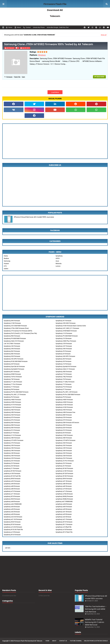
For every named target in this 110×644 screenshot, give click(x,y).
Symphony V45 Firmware (64, 451)
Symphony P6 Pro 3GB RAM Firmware (16, 392)
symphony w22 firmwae (63, 517)
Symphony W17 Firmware (64, 524)
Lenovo (58, 266)
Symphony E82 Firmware (12, 354)
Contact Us (63, 641)
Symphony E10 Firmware (64, 430)
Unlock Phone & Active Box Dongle (96, 641)
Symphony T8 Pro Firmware (13, 377)
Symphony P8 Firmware (12, 389)
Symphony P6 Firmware (12, 397)
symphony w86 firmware (64, 484)
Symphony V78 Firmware (64, 344)
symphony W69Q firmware (64, 496)
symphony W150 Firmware (13, 471)
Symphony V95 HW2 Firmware (66, 323)
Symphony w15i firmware (64, 530)
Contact (27, 27)
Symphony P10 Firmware (64, 387)
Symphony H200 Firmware (64, 402)
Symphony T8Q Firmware (64, 377)
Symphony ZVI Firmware (12, 461)
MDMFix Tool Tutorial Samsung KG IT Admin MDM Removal (95, 622)
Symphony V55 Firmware (12, 445)
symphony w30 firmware (12, 514)
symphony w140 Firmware (64, 471)
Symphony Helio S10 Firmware (14, 341)
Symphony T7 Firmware (12, 387)
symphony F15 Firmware (64, 374)
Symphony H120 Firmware (12, 407)
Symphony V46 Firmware (12, 451)
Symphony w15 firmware (12, 532)
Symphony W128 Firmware (64, 473)
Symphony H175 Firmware (12, 405)
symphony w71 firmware (12, 494)
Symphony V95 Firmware (12, 349)
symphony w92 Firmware (12, 481)
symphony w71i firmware (64, 491)
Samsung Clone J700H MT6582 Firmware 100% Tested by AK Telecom (49, 44)
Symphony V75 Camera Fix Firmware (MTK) (18, 331)
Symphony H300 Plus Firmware (66, 341)
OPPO (58, 258)
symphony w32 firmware (12, 512)
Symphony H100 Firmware (64, 407)
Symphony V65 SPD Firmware (65, 356)
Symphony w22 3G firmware (13, 517)
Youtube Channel (76, 641)
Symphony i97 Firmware (63, 321)
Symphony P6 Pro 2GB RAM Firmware (68, 394)
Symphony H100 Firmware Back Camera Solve (71, 326)
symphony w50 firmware (12, 509)
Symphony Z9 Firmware (63, 351)
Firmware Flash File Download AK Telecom (55, 10)
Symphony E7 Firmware (11, 433)
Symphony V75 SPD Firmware (14, 440)
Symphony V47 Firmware (64, 346)
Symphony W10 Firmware (12, 535)
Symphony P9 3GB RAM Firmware (15, 338)
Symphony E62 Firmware (12, 351)
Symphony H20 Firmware (12, 415)
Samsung (7, 261)
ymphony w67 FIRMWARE (64, 502)
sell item (8, 548)
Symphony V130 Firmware (12, 323)
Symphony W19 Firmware (64, 522)
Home (9, 27)
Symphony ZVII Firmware (64, 458)
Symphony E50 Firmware (12, 428)
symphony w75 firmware (64, 489)
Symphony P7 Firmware (63, 389)
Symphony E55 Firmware (64, 425)
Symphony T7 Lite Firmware (13, 382)
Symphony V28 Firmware (64, 456)
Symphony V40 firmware (12, 453)
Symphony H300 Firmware (64, 400)
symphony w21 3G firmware (13, 519)
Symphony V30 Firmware (12, 456)
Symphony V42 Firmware (12, 346)
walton (6, 269)
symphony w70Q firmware (64, 494)
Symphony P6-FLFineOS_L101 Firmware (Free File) (20, 333)
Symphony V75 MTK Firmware (65, 440)
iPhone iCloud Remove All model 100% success (34, 217)
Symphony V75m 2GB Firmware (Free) (16, 328)
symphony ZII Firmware (63, 466)
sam (23, 77)
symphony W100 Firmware (64, 476)
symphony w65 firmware (12, 507)
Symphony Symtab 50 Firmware (66, 366)
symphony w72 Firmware (12, 491)
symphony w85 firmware (12, 486)
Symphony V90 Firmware (64, 349)
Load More (55, 92)
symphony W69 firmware (12, 499)
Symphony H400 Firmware (12, 400)
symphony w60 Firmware (64, 507)
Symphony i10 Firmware (63, 364)
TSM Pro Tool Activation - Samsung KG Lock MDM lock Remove (96, 609)
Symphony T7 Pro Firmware (13, 384)
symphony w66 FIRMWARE (13, 504)
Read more (100, 77)
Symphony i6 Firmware (63, 354)
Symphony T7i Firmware (64, 384)
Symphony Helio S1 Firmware (65, 369)
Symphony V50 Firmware (12, 448)
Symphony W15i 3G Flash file (13, 530)
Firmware (9, 77)
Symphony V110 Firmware (12, 435)
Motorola (59, 264)
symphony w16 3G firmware (13, 527)
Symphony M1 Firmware (12, 372)
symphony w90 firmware (12, 484)
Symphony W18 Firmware (12, 524)
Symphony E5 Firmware (63, 433)
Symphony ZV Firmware (12, 463)
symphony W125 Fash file (12, 476)
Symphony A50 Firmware (64, 372)
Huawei (6, 264)
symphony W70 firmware (12, 496)
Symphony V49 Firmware (64, 448)
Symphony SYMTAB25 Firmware (66, 331)
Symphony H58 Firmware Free (65, 412)
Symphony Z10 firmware (64, 338)
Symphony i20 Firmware (12, 364)
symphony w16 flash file (64, 527)
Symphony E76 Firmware (12, 420)
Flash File (17, 77)
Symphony (59, 256)
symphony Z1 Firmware (11, 468)
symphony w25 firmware (64, 514)
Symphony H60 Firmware (12, 410)
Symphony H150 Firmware (64, 405)
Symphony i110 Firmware (64, 333)
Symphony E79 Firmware (12, 417)
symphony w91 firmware (64, 481)
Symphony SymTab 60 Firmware (14, 366)
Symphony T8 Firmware (63, 379)
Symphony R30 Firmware (12, 336)
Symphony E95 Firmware (12, 321)
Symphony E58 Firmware (12, 425)
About (18, 27)
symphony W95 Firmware (12, 479)
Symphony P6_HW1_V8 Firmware (67, 392)
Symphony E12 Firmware (12, 430)
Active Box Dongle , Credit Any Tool (58, 27)
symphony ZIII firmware (12, 466)
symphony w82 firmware (64, 486)
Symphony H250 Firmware (12, 402)
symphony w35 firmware (64, 509)
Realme (6, 258)
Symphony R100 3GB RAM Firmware (16, 361)
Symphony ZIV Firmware (64, 463)
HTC (5, 266)
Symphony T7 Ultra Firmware (65, 382)
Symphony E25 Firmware (64, 428)
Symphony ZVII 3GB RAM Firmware (15, 326)
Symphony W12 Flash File (64, 532)
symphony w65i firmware (64, 504)
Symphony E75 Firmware (64, 420)
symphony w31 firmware (64, 512)
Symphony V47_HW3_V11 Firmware (67, 328)
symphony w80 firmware (12, 489)
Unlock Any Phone (39, 27)
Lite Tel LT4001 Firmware (12, 344)
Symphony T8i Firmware (12, 379)
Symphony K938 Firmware (12, 374)
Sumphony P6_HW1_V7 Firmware (15, 394)
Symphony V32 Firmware (64, 453)
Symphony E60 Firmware (12, 423)
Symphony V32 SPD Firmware (14, 359)
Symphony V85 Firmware (12, 438)
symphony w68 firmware (12, 502)
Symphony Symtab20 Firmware (14, 369)
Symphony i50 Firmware (63, 359)
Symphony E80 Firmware (64, 415)
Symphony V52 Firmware (64, 445)
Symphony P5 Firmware (63, 397)
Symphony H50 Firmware (12, 412)
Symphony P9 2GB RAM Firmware (67, 336)
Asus (57, 261)
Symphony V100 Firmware (64, 435)
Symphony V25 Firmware (12, 458)
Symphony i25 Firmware (63, 361)
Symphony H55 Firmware (64, 410)
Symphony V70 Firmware (12, 443)
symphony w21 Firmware (64, 519)
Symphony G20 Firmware (12, 356)
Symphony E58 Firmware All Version (67, 423)
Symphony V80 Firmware (64, 438)
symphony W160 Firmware (64, 468)
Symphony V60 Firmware (64, 443)
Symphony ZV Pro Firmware (65, 461)
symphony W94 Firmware (64, 479)
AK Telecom (10, 48)
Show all (104, 35)
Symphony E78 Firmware (64, 417)
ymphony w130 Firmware (12, 473)
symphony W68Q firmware (64, 499)
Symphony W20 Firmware (12, 522)
